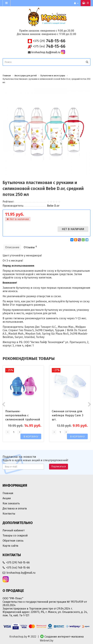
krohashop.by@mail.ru (46, 52)
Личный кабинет (14, 530)
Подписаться (59, 467)
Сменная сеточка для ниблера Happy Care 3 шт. (68, 415)
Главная (7, 76)
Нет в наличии (73, 229)
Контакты (9, 514)
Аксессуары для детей (26, 76)
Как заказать (11, 503)
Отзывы (30, 247)
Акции (7, 498)
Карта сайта (10, 546)
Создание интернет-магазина (64, 637)
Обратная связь (13, 541)
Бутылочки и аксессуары (53, 76)
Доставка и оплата (15, 508)
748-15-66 (49, 41)
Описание (12, 247)
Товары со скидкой (15, 536)
